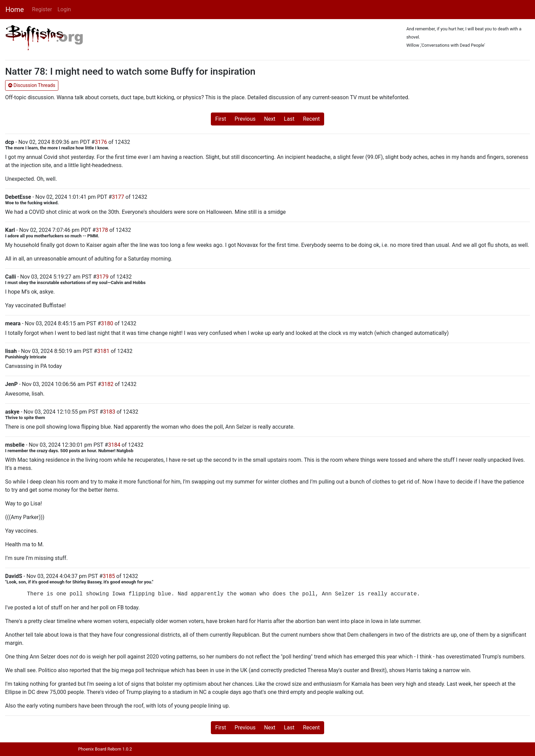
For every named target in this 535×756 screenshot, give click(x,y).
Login (64, 9)
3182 (107, 384)
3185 (109, 576)
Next (270, 119)
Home (15, 10)
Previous (245, 119)
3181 (103, 351)
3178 (102, 230)
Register (42, 9)
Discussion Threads (32, 85)
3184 (114, 445)
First (221, 119)
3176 (101, 142)
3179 (102, 277)
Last (289, 119)
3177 (118, 197)
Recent (311, 119)
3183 (109, 412)
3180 (107, 323)
